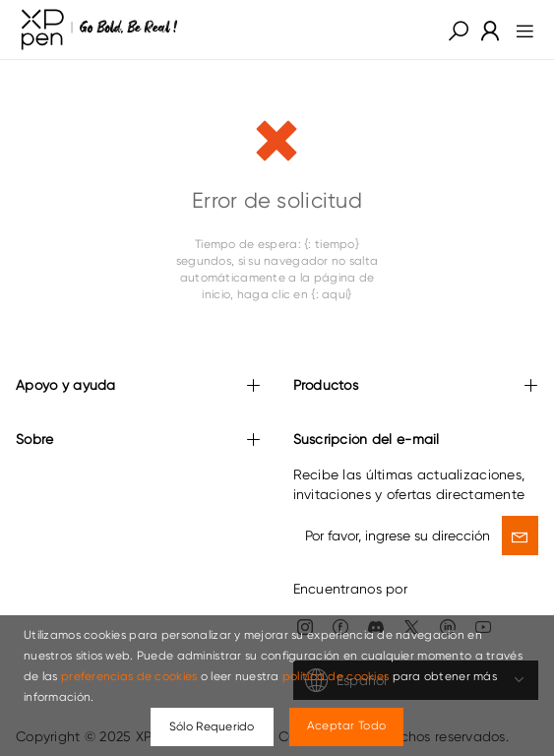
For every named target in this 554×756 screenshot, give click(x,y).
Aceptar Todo (346, 725)
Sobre (139, 441)
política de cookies (336, 676)
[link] (99, 30)
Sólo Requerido (212, 726)
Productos (416, 386)
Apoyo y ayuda (139, 386)
